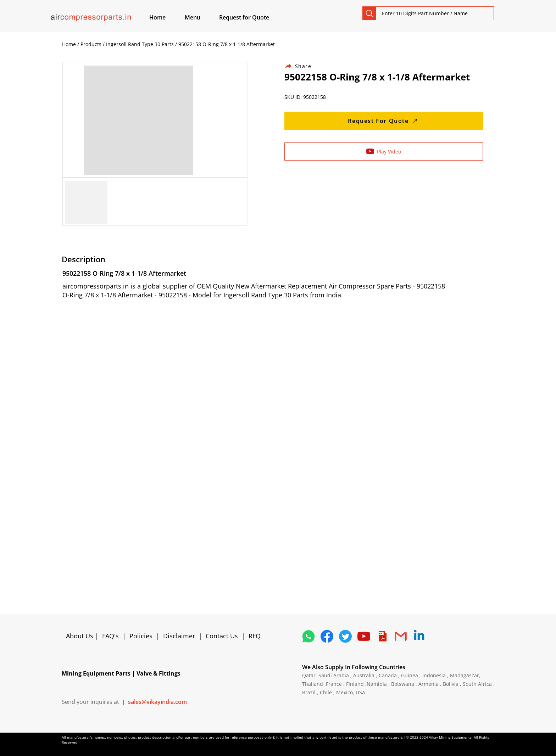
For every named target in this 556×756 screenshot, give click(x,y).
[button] (201, 17)
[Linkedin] (419, 636)
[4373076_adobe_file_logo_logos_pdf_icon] (382, 636)
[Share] (302, 66)
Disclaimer (181, 636)
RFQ (255, 636)
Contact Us (222, 636)
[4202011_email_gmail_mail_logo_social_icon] (401, 636)
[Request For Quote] (384, 121)
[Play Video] (384, 152)
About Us (80, 636)
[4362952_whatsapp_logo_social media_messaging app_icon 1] (308, 636)
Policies (141, 636)
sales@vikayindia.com (157, 702)
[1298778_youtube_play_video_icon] (364, 636)
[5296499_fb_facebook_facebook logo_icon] (327, 636)
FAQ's (110, 636)
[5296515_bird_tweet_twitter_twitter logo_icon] (345, 636)
